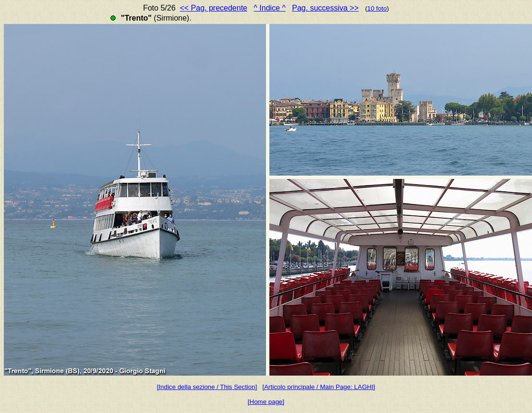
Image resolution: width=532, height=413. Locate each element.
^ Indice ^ (270, 8)
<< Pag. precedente (213, 8)
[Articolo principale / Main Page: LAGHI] (319, 387)
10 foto (377, 8)
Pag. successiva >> (325, 8)
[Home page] (266, 402)
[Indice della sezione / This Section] (207, 387)
